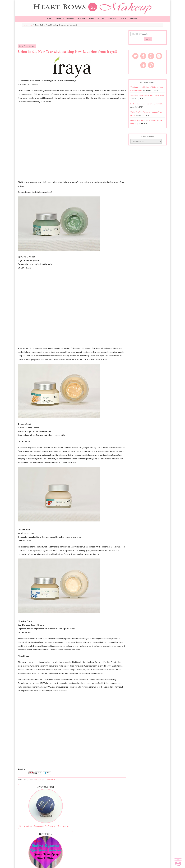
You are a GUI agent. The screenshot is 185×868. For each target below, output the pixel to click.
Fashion (70, 19)
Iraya (30, 25)
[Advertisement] (72, 36)
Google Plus (151, 56)
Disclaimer (146, 863)
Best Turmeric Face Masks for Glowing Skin (147, 104)
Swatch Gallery (96, 19)
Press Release (29, 46)
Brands (59, 19)
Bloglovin (143, 65)
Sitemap (164, 863)
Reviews (81, 19)
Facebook (143, 56)
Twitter (135, 56)
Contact (134, 19)
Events (123, 19)
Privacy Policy (156, 863)
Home (49, 19)
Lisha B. (39, 780)
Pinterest (151, 65)
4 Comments (49, 780)
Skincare (112, 19)
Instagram (159, 56)
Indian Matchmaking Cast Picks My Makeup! (147, 95)
